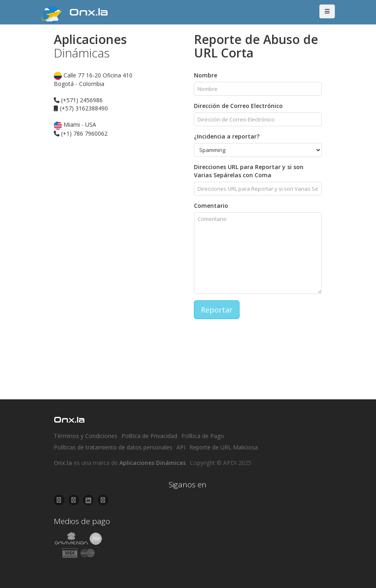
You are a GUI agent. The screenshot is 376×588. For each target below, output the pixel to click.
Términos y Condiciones (86, 436)
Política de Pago (203, 436)
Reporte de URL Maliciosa (224, 447)
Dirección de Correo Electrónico (238, 106)
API (181, 447)
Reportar (217, 310)
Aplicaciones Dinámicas (153, 463)
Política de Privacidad (149, 436)
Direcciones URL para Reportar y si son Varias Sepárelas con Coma (249, 171)
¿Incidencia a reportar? (227, 136)
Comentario (211, 206)
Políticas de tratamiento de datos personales (113, 447)
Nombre (206, 75)
